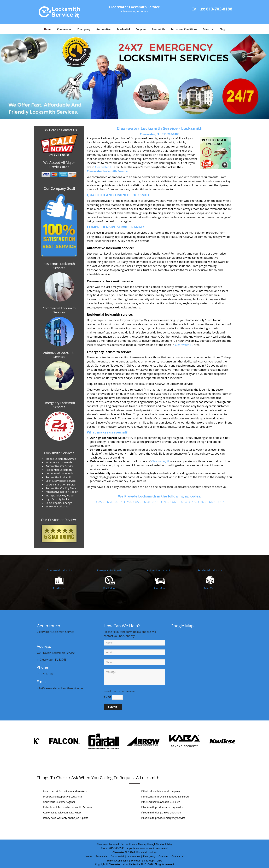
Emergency (84, 29)
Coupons (141, 29)
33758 (127, 502)
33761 (155, 502)
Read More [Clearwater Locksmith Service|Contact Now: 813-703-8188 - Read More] (59, 588)
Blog (222, 29)
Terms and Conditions (184, 29)
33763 (173, 502)
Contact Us (159, 29)
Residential (123, 29)
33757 (118, 502)
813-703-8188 (219, 9)
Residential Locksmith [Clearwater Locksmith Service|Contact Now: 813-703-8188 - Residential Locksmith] (210, 570)
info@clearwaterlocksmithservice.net (60, 688)
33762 (164, 502)
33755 (99, 502)
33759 (136, 502)
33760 (146, 502)
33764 (183, 502)
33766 (201, 502)
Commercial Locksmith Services (59, 310)
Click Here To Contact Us (59, 130)
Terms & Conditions (117, 861)
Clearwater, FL (150, 134)
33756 (109, 502)
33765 (192, 502)
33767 (220, 502)
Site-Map (149, 861)
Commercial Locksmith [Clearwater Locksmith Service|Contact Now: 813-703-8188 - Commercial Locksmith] (59, 570)
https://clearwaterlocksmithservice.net (147, 848)
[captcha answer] (117, 697)
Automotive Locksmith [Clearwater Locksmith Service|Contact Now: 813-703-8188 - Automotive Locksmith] (160, 570)
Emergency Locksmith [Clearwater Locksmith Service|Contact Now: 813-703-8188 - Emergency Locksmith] (109, 570)
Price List (208, 29)
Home (48, 29)
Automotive (104, 29)
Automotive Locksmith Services (59, 355)
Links (159, 861)
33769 (211, 502)
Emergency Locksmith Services (59, 405)
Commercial (64, 29)
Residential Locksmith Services (59, 266)
